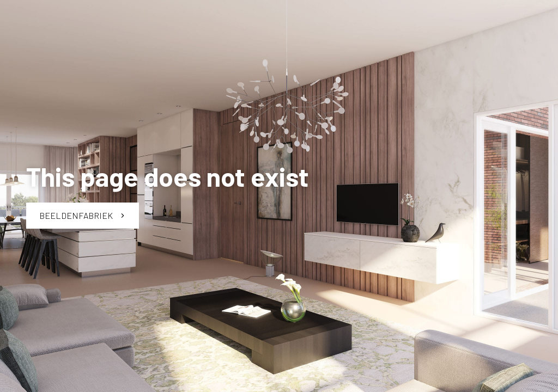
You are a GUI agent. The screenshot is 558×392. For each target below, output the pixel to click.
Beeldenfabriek (83, 215)
